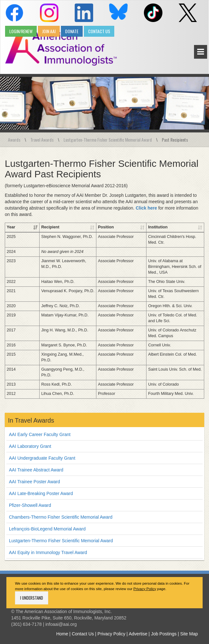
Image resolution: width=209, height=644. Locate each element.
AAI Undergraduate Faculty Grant (42, 452)
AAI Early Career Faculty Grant (40, 429)
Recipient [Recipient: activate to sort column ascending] (33, 227)
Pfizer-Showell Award (30, 500)
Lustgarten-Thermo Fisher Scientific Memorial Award (108, 140)
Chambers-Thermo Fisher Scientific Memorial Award (61, 511)
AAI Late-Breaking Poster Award (41, 488)
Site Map (189, 628)
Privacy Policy (145, 583)
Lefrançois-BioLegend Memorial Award (47, 523)
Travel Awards (42, 140)
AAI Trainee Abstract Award (36, 464)
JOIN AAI (49, 31)
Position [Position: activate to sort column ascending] (87, 227)
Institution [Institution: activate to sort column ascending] (143, 227)
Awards (14, 140)
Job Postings (164, 628)
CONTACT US (99, 31)
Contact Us (83, 628)
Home (62, 628)
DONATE (72, 31)
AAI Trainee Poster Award (34, 476)
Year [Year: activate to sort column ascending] (11, 227)
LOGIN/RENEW (21, 31)
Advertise (138, 628)
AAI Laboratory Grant (30, 440)
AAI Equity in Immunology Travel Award (48, 547)
